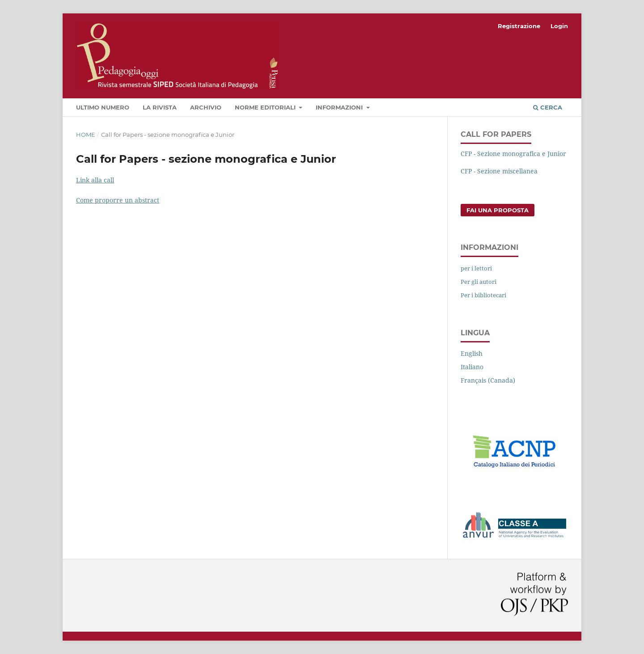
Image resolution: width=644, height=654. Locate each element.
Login (559, 26)
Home (86, 135)
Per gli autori (479, 282)
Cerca (548, 107)
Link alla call (95, 180)
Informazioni (340, 107)
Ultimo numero (103, 107)
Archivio (206, 107)
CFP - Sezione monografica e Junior (513, 154)
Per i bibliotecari (483, 295)
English (472, 353)
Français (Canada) (488, 380)
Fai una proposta (498, 210)
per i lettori (476, 268)
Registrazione (519, 26)
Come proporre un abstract (118, 200)
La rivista (160, 107)
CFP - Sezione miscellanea (499, 171)
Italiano (472, 367)
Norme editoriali (266, 107)
